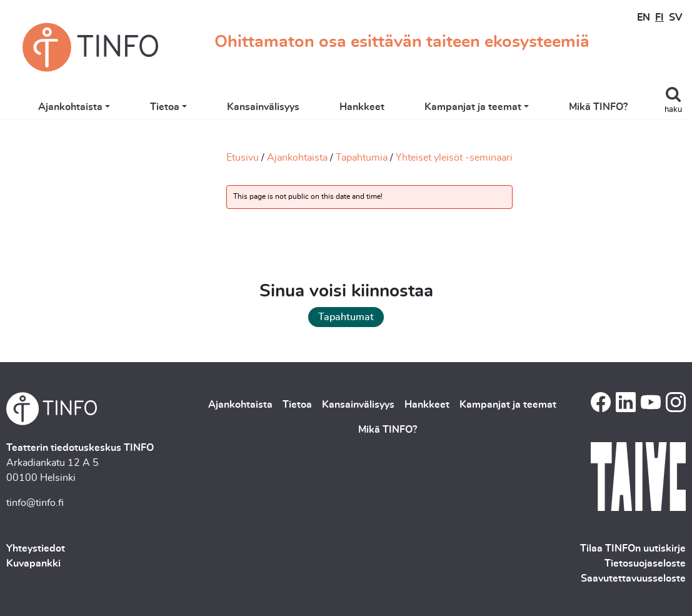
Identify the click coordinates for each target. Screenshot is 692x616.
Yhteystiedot (36, 548)
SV (675, 18)
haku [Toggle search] (673, 110)
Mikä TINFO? (611, 108)
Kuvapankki (33, 563)
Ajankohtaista (83, 108)
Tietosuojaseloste (645, 563)
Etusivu (243, 158)
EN (644, 18)
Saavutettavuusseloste (633, 578)
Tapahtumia (362, 158)
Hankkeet (375, 108)
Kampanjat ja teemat (486, 108)
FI (659, 18)
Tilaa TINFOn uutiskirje (633, 548)
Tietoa (178, 108)
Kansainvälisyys (276, 108)
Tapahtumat (346, 317)
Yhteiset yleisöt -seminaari (454, 158)
